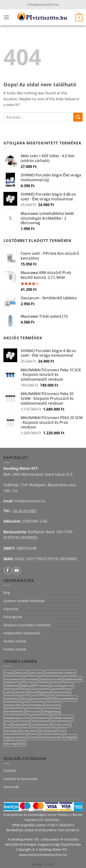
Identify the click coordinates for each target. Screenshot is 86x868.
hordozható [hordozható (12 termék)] (12, 699)
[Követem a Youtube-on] (17, 571)
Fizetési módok (15, 649)
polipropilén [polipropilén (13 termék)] (21, 724)
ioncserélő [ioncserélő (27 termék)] (39, 699)
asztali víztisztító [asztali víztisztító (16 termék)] (51, 679)
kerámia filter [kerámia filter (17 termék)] (13, 705)
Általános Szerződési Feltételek (27, 625)
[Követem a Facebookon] (8, 571)
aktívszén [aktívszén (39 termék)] (21, 673)
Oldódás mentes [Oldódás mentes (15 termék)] (62, 718)
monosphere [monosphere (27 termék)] (41, 718)
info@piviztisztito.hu (43, 4)
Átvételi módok (15, 641)
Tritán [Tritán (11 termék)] (61, 731)
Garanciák (11, 787)
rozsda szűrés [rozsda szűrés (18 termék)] (61, 724)
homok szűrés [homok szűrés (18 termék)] (61, 692)
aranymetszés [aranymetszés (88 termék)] (13, 679)
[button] (7, 17)
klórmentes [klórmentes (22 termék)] (53, 705)
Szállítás (10, 771)
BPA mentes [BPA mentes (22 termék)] (41, 686)
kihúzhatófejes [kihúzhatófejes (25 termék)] (34, 705)
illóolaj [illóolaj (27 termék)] (26, 699)
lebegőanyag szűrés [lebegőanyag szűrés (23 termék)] (17, 718)
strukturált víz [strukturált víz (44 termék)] (30, 731)
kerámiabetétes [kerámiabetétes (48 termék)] (67, 699)
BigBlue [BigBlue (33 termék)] (26, 686)
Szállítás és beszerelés (21, 779)
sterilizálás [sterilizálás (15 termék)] (11, 731)
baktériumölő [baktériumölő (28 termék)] (73, 679)
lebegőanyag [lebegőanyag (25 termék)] (52, 711)
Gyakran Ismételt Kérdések (24, 601)
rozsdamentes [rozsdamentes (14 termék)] (41, 724)
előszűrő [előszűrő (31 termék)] (21, 692)
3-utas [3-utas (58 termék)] (8, 673)
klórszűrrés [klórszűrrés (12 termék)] (33, 711)
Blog (7, 593)
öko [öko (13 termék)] (23, 744)
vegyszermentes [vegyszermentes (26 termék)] (15, 737)
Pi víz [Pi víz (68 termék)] (8, 724)
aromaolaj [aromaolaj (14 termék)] (32, 679)
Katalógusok (13, 617)
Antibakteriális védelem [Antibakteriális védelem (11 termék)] (60, 673)
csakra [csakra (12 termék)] (9, 692)
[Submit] (78, 117)
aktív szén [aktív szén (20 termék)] (36, 673)
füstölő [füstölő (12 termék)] (34, 692)
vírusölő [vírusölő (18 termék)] (33, 737)
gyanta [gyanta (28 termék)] (45, 692)
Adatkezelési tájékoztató (22, 633)
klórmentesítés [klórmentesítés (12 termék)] (14, 711)
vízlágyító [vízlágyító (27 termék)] (70, 737)
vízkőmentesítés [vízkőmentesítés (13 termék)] (51, 737)
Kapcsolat (11, 609)
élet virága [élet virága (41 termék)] (11, 744)
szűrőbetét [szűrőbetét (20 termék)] (48, 731)
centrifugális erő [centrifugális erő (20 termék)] (62, 686)
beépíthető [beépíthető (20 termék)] (11, 686)
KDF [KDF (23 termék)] (51, 699)
